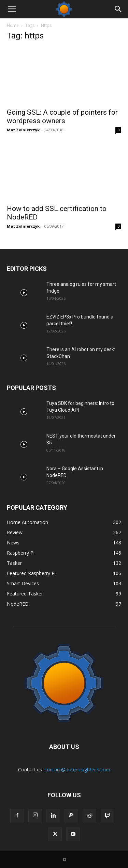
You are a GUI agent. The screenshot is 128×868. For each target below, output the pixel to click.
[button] (12, 9)
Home (13, 25)
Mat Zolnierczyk (23, 130)
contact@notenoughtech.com (77, 769)
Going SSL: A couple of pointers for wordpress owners (62, 117)
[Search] (118, 9)
